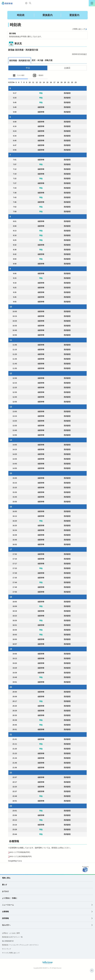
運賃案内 (74, 15)
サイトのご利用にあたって (11, 953)
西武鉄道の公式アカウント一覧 (12, 937)
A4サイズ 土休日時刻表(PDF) (21, 856)
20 (65, 82)
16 (51, 82)
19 (62, 82)
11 (33, 82)
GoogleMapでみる (15, 861)
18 (58, 82)
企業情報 (5, 912)
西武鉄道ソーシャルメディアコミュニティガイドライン (20, 945)
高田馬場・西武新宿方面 (20, 61)
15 (47, 82)
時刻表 (21, 15)
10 (30, 82)
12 (37, 82)
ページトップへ (92, 971)
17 (54, 82)
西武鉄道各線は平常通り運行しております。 (26, 37)
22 (72, 82)
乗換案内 (47, 15)
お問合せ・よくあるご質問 (11, 933)
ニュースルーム (8, 905)
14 (44, 82)
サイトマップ (6, 949)
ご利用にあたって (79, 29)
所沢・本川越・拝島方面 (42, 60)
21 (69, 82)
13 (40, 82)
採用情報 (5, 918)
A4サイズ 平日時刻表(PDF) (20, 852)
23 (76, 82)
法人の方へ (6, 925)
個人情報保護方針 (8, 941)
